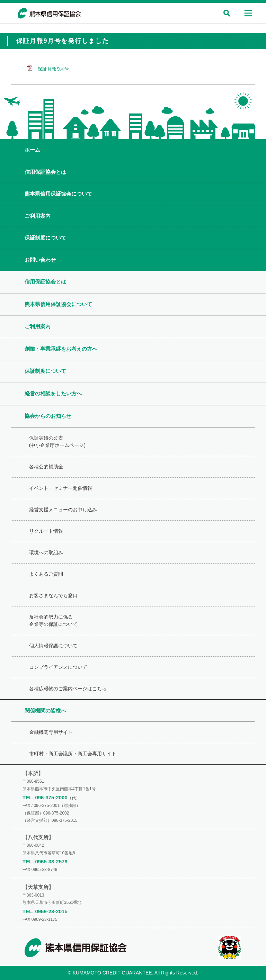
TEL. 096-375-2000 (45, 797)
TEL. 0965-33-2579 (45, 861)
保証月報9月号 (53, 69)
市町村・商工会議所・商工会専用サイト (73, 754)
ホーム (32, 150)
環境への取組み (46, 552)
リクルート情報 (46, 531)
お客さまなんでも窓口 (53, 595)
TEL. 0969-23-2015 (45, 911)
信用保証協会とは (45, 172)
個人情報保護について (53, 646)
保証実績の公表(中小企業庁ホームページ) (57, 442)
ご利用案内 (38, 216)
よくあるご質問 (46, 574)
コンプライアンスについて (58, 667)
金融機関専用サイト (51, 732)
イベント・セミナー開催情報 (61, 488)
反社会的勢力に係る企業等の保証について (53, 621)
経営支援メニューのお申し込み (63, 510)
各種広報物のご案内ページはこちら (68, 689)
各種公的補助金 (46, 467)
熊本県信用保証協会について (58, 194)
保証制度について (45, 238)
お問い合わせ (40, 260)
